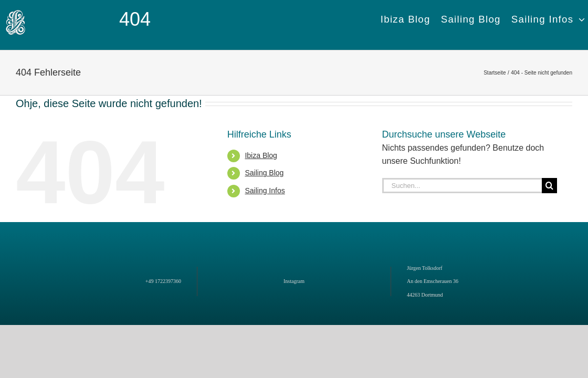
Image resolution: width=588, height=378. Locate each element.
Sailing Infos (265, 191)
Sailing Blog (264, 173)
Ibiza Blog (261, 155)
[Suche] (549, 186)
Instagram (294, 281)
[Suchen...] (462, 186)
